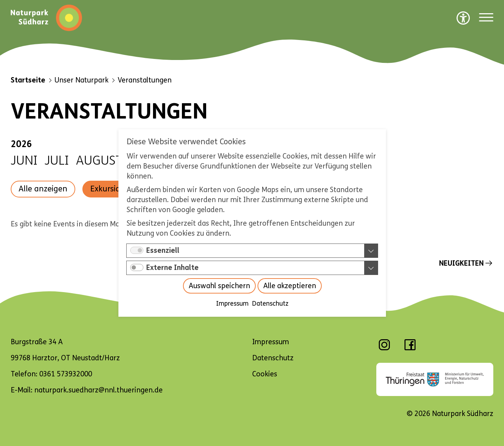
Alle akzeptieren (289, 286)
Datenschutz (270, 304)
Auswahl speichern (219, 286)
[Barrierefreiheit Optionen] (463, 18)
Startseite (28, 80)
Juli (57, 161)
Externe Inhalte (172, 268)
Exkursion (108, 189)
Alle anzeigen (43, 189)
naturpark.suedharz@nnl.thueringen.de (98, 390)
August (99, 161)
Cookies (265, 374)
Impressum (232, 304)
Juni (24, 161)
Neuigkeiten (461, 263)
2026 (21, 144)
